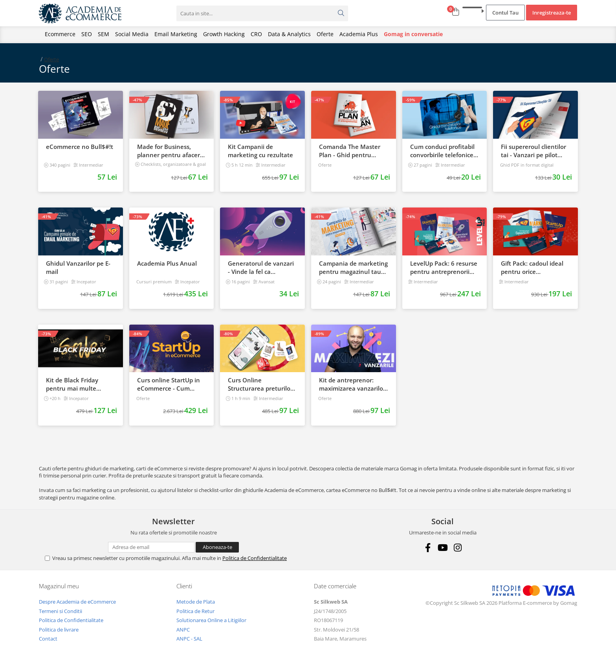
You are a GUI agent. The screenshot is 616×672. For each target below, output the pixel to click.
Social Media (132, 34)
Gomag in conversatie (413, 34)
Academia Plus (359, 34)
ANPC (183, 630)
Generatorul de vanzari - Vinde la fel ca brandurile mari (261, 268)
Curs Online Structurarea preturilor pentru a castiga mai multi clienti (260, 384)
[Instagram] (457, 548)
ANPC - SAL (189, 639)
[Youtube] (443, 548)
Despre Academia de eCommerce (77, 602)
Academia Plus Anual (167, 263)
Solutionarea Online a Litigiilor (211, 620)
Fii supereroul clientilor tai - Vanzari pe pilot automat (533, 151)
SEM (104, 34)
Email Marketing (176, 34)
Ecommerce (60, 34)
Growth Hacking (224, 34)
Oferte (325, 34)
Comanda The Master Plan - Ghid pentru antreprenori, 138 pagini (350, 151)
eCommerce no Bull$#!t (80, 147)
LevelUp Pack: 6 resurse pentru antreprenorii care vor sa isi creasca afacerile (444, 268)
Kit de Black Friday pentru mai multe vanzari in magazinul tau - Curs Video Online (79, 384)
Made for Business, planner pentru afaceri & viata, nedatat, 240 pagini (169, 151)
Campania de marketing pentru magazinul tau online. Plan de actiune (353, 268)
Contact (48, 639)
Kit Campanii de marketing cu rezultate (260, 151)
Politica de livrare (59, 630)
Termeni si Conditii (60, 611)
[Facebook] (428, 548)
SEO (87, 34)
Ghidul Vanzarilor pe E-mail (78, 267)
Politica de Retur (195, 611)
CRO (256, 34)
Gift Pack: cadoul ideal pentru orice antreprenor (532, 268)
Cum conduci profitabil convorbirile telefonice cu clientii (442, 151)
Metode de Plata (196, 602)
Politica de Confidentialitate (255, 558)
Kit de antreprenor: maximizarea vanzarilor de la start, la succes (352, 384)
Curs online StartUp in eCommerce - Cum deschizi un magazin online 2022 (169, 384)
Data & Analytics (289, 34)
